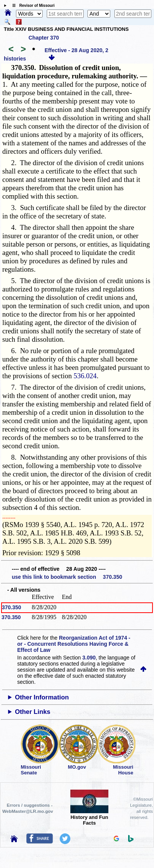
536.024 (85, 376)
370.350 (12, 607)
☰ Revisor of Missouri (32, 6)
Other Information (42, 697)
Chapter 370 (44, 38)
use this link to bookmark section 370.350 (67, 577)
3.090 (89, 658)
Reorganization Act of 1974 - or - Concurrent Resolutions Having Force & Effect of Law (74, 644)
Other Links (33, 712)
